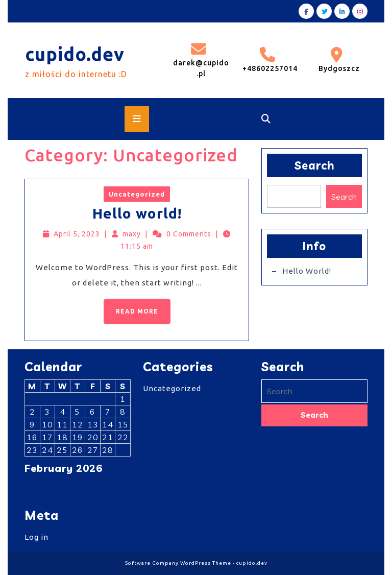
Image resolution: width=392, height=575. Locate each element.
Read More (131, 307)
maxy (132, 234)
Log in (36, 537)
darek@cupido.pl (201, 59)
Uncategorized (137, 194)
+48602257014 (269, 60)
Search (315, 165)
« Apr (35, 486)
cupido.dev (75, 54)
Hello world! (137, 213)
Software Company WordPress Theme (178, 563)
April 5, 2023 (77, 234)
